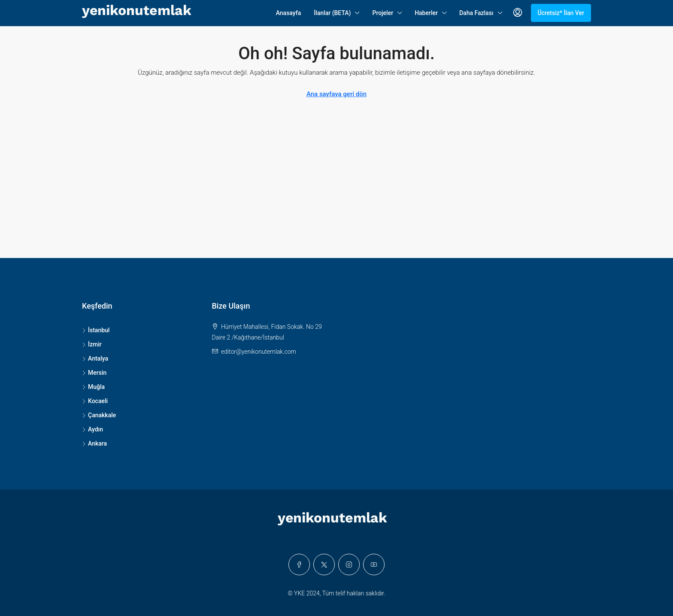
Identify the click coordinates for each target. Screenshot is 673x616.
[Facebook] (299, 564)
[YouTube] (374, 564)
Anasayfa (289, 13)
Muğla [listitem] (93, 387)
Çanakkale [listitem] (99, 415)
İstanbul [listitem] (96, 330)
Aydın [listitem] (92, 429)
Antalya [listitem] (95, 358)
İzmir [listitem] (92, 344)
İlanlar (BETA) (332, 13)
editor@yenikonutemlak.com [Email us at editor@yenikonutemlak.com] (259, 352)
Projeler (383, 13)
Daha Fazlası (476, 13)
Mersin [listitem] (94, 373)
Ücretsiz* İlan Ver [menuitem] (561, 13)
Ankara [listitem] (94, 443)
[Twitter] (324, 564)
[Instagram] (349, 564)
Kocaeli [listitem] (95, 401)
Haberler (426, 13)
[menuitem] (518, 13)
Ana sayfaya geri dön (336, 94)
